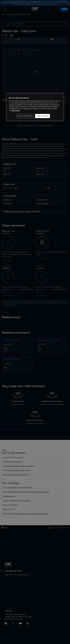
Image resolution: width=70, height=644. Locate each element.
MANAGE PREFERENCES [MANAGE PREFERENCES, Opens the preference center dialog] (25, 116)
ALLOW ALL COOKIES (43, 116)
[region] (35, 107)
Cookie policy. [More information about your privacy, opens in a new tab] (16, 111)
